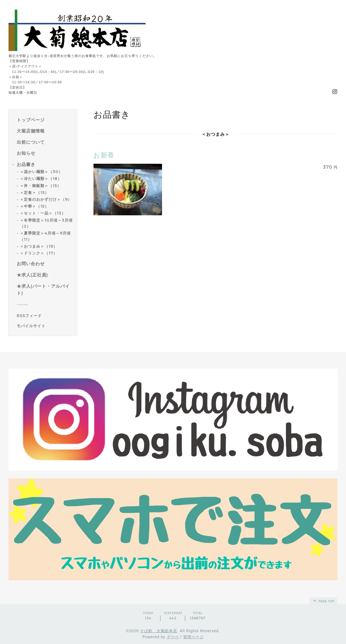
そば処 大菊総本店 (159, 631)
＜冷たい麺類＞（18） (41, 179)
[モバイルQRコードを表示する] (45, 326)
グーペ (173, 637)
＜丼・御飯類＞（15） (40, 186)
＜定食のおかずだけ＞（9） (46, 199)
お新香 (104, 155)
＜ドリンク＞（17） (39, 253)
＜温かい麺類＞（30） (41, 172)
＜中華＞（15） (34, 206)
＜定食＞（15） (34, 193)
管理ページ (193, 637)
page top (323, 600)
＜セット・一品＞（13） (43, 213)
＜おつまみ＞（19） (39, 246)
